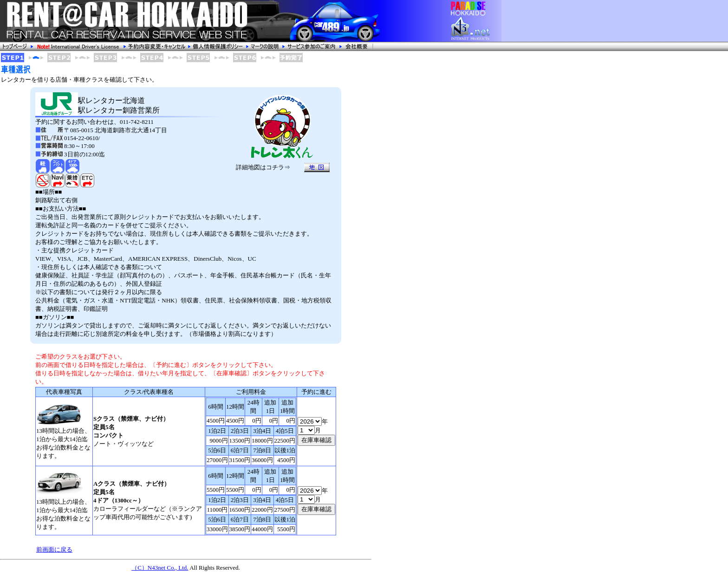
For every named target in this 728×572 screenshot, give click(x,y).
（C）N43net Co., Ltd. (160, 568)
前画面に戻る (54, 550)
